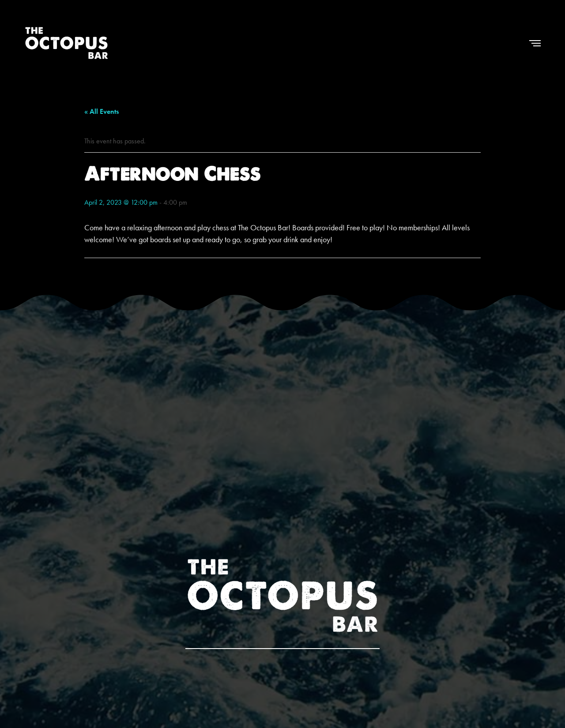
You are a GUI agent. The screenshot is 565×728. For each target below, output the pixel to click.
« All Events (102, 111)
